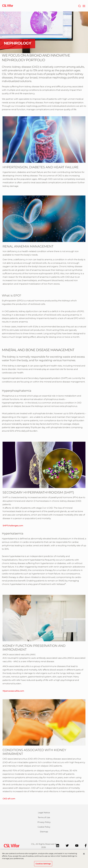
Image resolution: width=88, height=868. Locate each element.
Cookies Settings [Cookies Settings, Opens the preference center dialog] (43, 865)
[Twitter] (67, 845)
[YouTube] (77, 845)
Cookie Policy (44, 827)
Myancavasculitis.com (13, 691)
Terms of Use (44, 817)
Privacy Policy (44, 822)
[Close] (84, 855)
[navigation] (84, 6)
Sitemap (44, 832)
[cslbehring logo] (8, 6)
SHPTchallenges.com (13, 526)
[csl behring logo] (11, 845)
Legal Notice (44, 813)
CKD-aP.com (9, 799)
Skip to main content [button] (0, 0)
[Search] (79, 6)
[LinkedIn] (58, 845)
